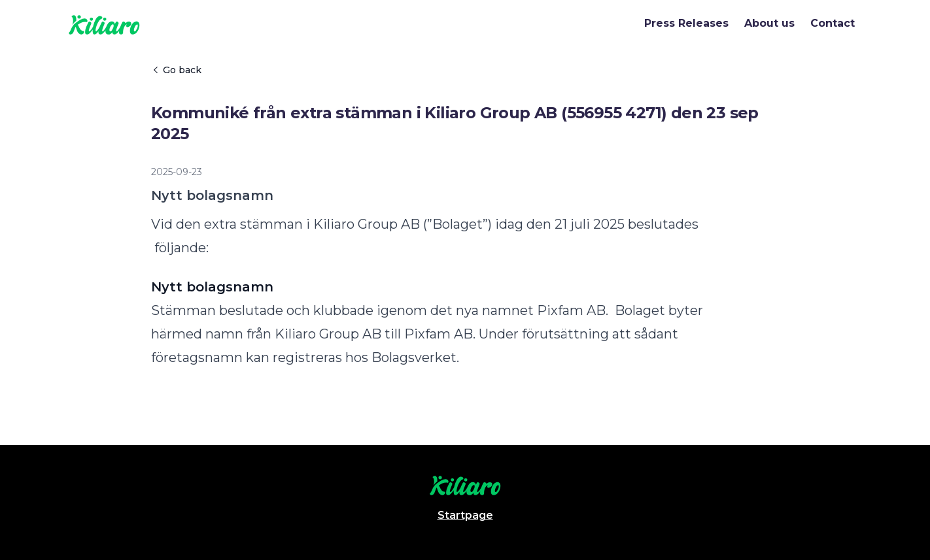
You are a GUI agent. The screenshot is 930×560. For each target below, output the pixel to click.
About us (769, 23)
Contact (833, 23)
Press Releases (686, 23)
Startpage (465, 515)
